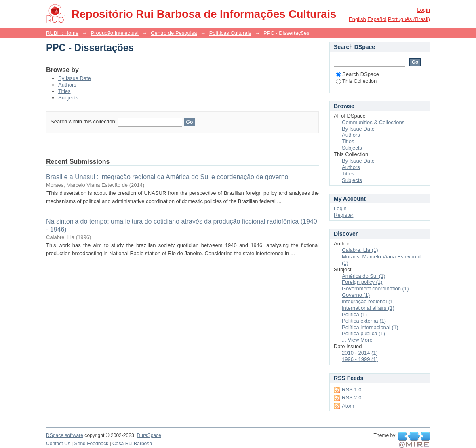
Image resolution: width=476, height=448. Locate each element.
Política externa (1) (364, 321)
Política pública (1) (363, 333)
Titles (64, 91)
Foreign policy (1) (362, 282)
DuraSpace (149, 435)
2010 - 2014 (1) (360, 353)
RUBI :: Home (62, 33)
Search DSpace (357, 74)
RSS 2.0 (352, 398)
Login (423, 10)
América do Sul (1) (364, 276)
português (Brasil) (409, 19)
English (357, 19)
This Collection (356, 81)
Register (343, 215)
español (377, 19)
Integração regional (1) (368, 301)
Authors (67, 85)
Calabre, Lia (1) (360, 250)
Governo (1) (356, 295)
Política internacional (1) (370, 327)
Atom (348, 406)
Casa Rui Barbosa (132, 444)
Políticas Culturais (230, 33)
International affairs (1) (368, 308)
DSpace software (65, 435)
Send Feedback (92, 444)
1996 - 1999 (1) (360, 359)
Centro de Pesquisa (174, 33)
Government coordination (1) (375, 288)
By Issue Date (75, 78)
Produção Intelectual (115, 33)
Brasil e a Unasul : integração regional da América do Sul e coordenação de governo (167, 177)
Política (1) (354, 314)
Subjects (68, 98)
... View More (357, 340)
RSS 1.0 (352, 390)
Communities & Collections (373, 122)
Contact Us (58, 444)
